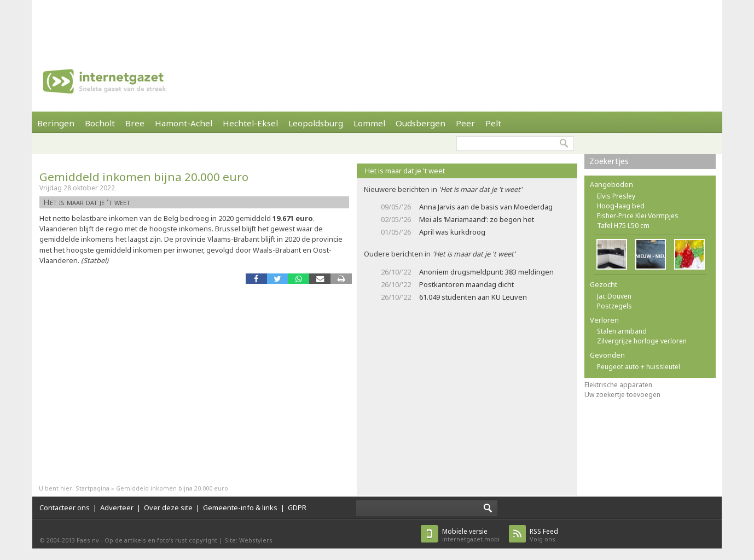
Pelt (493, 123)
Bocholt (100, 123)
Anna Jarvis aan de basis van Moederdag (486, 207)
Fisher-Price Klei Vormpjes (638, 216)
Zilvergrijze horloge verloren (642, 341)
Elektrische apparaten (618, 385)
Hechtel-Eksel (250, 123)
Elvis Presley (616, 196)
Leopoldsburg (316, 123)
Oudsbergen (420, 123)
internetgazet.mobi (471, 535)
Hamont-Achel (184, 123)
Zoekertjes (609, 161)
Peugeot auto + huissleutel (639, 367)
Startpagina (92, 488)
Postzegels (614, 306)
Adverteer (117, 507)
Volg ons (544, 535)
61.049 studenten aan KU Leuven (473, 297)
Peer (465, 123)
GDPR (297, 507)
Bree (135, 123)
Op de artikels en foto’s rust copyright (161, 540)
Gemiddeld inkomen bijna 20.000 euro (144, 177)
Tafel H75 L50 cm (623, 226)
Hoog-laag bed (621, 206)
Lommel (369, 123)
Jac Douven (614, 296)
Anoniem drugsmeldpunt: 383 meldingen (486, 272)
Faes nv (88, 540)
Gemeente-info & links (240, 507)
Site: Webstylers (248, 540)
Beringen (56, 123)
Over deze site (168, 507)
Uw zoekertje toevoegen (622, 395)
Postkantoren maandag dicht (466, 284)
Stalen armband (622, 331)
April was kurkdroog (452, 232)
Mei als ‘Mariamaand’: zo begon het (477, 219)
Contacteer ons (65, 507)
